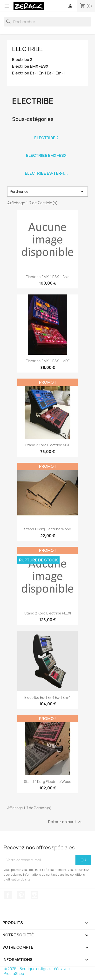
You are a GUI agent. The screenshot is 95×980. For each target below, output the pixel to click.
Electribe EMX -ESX (30, 66)
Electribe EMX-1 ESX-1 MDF (48, 361)
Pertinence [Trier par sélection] (47, 192)
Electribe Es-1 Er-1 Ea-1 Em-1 (38, 73)
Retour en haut (65, 822)
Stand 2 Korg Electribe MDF (48, 445)
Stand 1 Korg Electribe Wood (48, 529)
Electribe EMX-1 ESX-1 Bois (48, 277)
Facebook (8, 895)
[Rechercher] (47, 22)
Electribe (27, 49)
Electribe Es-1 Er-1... (46, 173)
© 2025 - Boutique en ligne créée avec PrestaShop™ (37, 971)
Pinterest (21, 895)
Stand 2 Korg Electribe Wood (48, 782)
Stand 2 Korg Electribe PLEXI (48, 613)
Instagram (34, 895)
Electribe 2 (22, 60)
